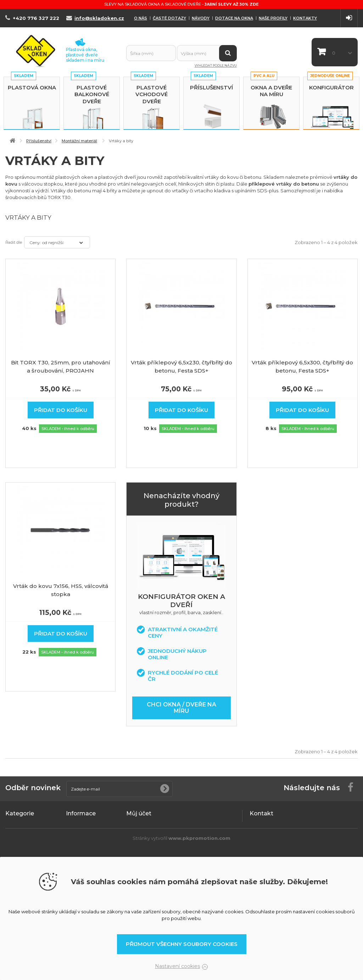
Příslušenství (211, 87)
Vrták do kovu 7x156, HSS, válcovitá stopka (61, 590)
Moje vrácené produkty (154, 834)
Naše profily (273, 18)
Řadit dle (14, 242)
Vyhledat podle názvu (216, 65)
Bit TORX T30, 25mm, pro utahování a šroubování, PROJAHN (61, 367)
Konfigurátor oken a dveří (181, 601)
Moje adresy (141, 852)
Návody (201, 18)
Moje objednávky (146, 825)
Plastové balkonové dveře (92, 94)
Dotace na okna (234, 18)
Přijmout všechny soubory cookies (182, 944)
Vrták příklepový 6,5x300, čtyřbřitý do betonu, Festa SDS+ (302, 367)
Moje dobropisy (145, 843)
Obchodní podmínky (90, 825)
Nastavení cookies (177, 966)
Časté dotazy (169, 18)
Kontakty (305, 18)
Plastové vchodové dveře (152, 94)
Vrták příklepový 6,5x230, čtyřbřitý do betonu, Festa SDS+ (181, 367)
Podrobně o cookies (90, 834)
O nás (141, 18)
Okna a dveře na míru (271, 91)
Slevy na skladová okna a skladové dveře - (181, 4)
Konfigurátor (331, 87)
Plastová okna (32, 87)
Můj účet (139, 813)
